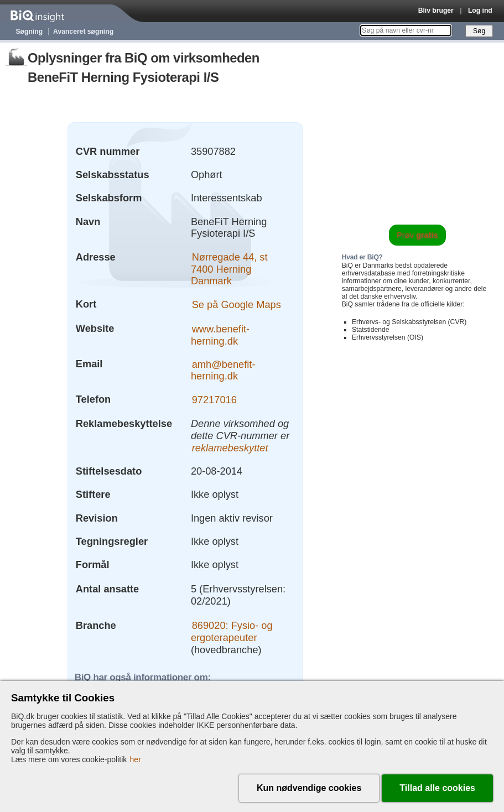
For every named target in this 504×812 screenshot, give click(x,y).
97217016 (214, 399)
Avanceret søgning (83, 32)
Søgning (30, 32)
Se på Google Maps (237, 304)
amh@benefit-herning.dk (223, 370)
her (136, 759)
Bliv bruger (436, 11)
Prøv (417, 235)
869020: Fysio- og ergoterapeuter (232, 631)
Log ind (480, 11)
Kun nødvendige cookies (309, 788)
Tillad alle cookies (437, 788)
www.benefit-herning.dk (220, 334)
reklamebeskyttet (230, 448)
